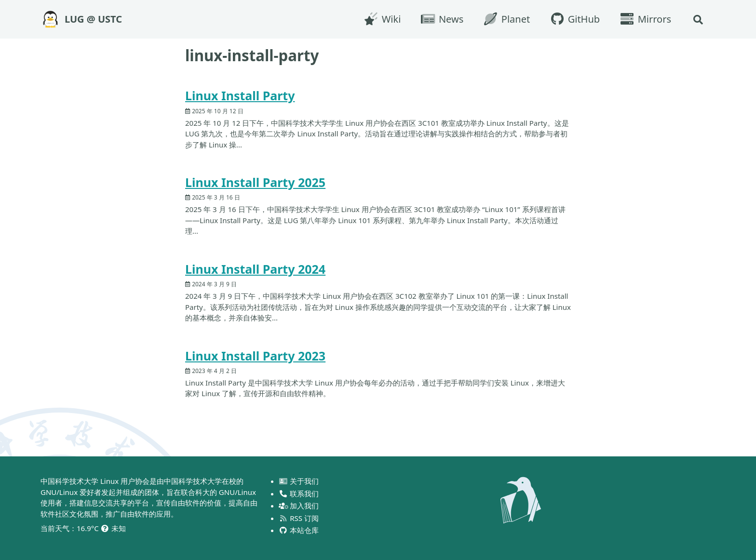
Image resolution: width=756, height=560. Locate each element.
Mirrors (645, 19)
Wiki (382, 19)
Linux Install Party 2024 (255, 269)
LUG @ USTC (93, 19)
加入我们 (299, 506)
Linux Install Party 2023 (255, 356)
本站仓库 (299, 530)
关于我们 (299, 481)
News (442, 19)
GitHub (574, 19)
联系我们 (299, 493)
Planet (506, 19)
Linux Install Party (240, 95)
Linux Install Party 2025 (255, 182)
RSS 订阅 (299, 518)
